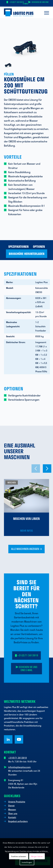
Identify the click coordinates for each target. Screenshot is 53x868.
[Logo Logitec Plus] (22, 12)
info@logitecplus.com (19, 767)
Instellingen (27, 862)
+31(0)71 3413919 (17, 2)
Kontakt (12, 817)
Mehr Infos (26, 531)
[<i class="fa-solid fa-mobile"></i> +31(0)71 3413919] (27, 655)
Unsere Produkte (17, 802)
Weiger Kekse (37, 856)
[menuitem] (45, 12)
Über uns (13, 813)
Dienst (11, 806)
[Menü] (45, 12)
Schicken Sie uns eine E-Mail (36, 3)
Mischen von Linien (27, 519)
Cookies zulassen (19, 856)
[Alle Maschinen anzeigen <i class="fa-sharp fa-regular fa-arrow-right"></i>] (26, 549)
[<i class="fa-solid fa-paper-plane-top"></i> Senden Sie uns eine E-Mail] (26, 669)
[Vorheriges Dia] (36, 469)
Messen (12, 809)
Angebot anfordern (18, 821)
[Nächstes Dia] (47, 469)
